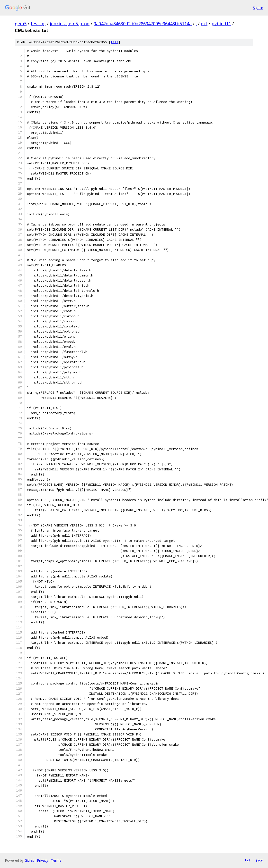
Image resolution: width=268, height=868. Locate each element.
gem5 (21, 24)
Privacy (43, 860)
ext (204, 24)
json (259, 860)
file (115, 42)
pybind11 (221, 24)
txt (248, 860)
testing (38, 24)
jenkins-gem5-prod (70, 24)
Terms (56, 860)
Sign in (258, 8)
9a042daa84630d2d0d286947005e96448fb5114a (143, 24)
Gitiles (29, 860)
